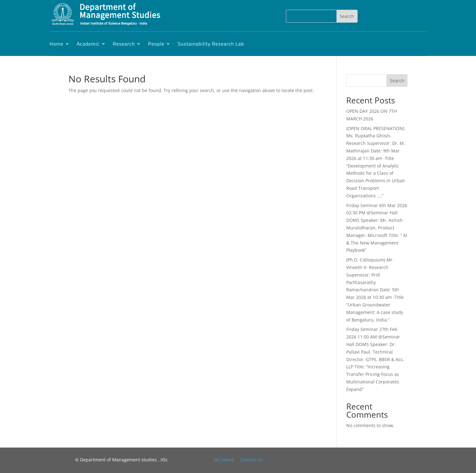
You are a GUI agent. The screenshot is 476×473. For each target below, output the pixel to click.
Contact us (252, 460)
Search (397, 81)
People (156, 44)
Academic (88, 44)
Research (124, 44)
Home (57, 44)
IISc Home (224, 460)
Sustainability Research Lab (211, 44)
